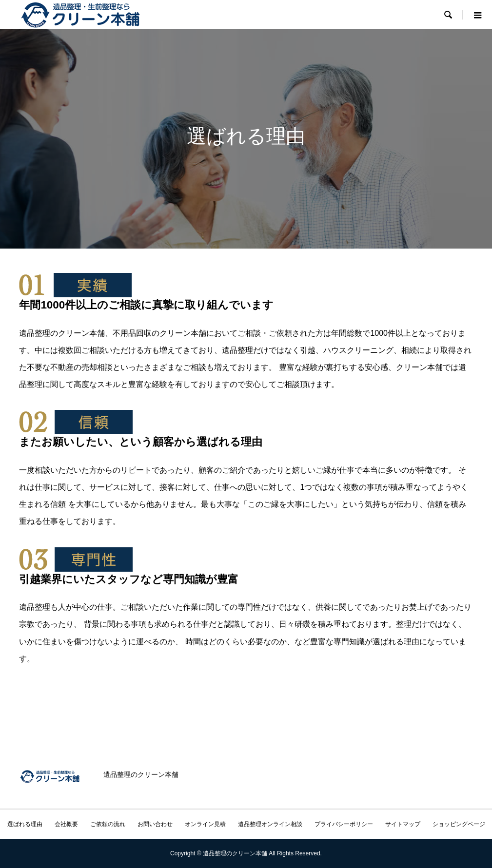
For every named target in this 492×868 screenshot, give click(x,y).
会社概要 (66, 824)
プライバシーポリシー (344, 824)
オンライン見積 (205, 824)
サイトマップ (403, 824)
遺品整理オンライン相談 (270, 824)
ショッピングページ (459, 824)
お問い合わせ (155, 824)
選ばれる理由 (25, 824)
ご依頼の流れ (108, 824)
